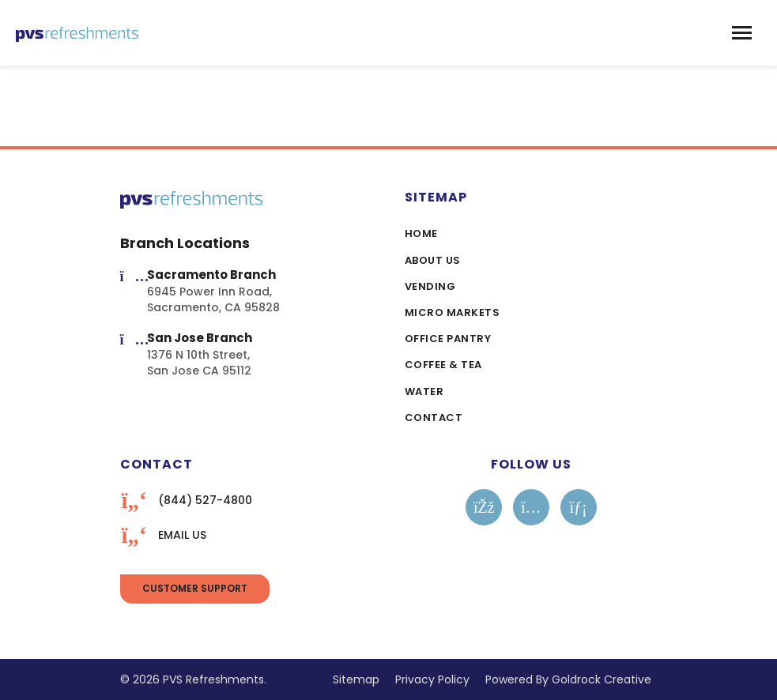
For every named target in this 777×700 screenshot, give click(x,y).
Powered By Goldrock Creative (568, 679)
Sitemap (356, 679)
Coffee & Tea (443, 365)
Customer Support (195, 588)
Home (421, 233)
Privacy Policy (432, 679)
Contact (434, 418)
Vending (430, 286)
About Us (433, 260)
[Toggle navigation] (742, 33)
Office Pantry (448, 339)
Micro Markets (453, 312)
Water (424, 391)
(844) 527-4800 (205, 500)
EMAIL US (182, 535)
